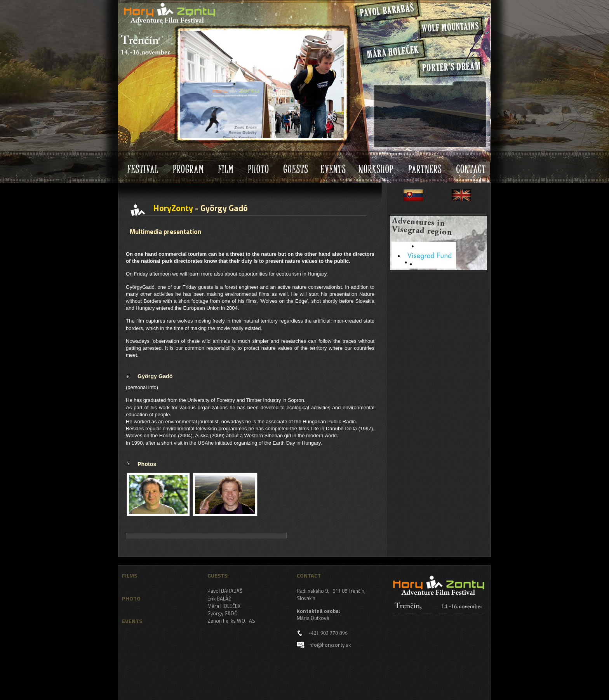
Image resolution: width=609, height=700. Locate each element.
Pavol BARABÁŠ (225, 591)
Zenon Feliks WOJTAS (231, 621)
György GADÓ (223, 613)
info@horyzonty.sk (330, 645)
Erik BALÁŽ (219, 599)
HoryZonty (139, 6)
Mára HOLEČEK (224, 606)
